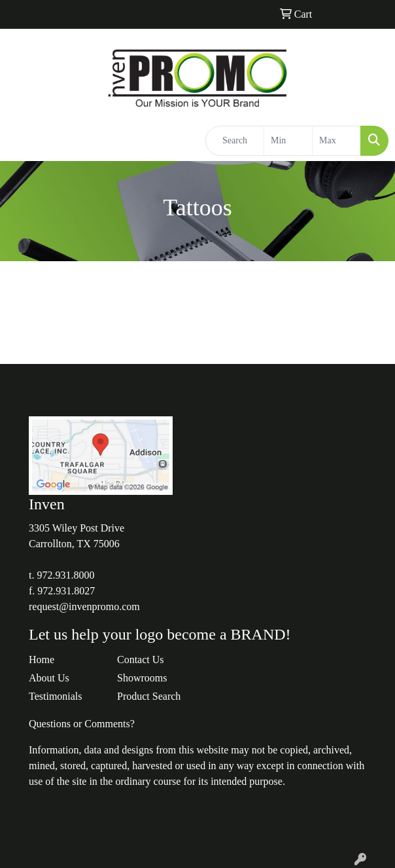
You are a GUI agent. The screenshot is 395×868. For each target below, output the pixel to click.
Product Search (149, 696)
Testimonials (56, 696)
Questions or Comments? (82, 724)
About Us (49, 678)
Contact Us (141, 660)
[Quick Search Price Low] (288, 141)
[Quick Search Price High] (336, 141)
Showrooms (142, 678)
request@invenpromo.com (84, 606)
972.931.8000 (65, 575)
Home (42, 660)
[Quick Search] (235, 141)
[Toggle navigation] (20, 141)
